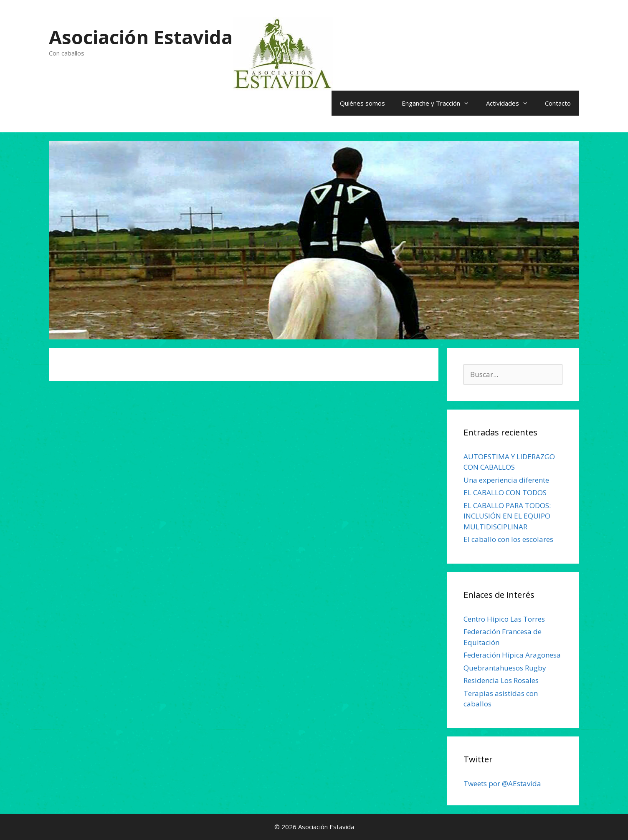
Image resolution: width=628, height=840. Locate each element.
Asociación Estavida (141, 37)
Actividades (511, 103)
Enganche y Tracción (440, 103)
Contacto (558, 103)
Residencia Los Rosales (501, 680)
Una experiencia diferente (506, 480)
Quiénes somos (362, 103)
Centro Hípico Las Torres (504, 619)
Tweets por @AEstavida (502, 783)
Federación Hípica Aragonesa (512, 655)
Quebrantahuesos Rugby (505, 668)
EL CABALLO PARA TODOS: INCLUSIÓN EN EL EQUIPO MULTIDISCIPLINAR (507, 516)
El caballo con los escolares (508, 539)
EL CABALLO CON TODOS (505, 492)
